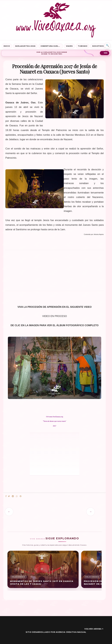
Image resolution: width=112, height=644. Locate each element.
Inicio (7, 46)
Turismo (83, 46)
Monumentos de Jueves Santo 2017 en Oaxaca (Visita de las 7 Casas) (42, 583)
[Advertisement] (55, 272)
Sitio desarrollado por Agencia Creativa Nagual (56, 632)
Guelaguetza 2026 (25, 46)
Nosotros (98, 46)
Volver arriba (94, 629)
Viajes (69, 46)
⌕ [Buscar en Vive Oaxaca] (107, 45)
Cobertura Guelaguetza (52, 46)
